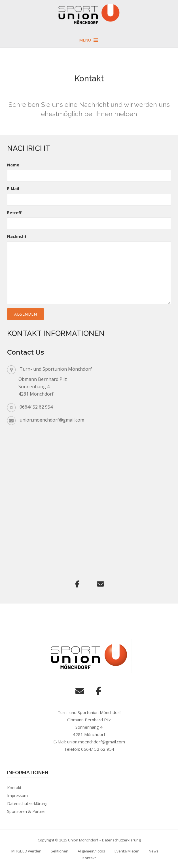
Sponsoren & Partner (27, 811)
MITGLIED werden (26, 851)
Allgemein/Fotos (91, 851)
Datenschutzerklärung (27, 803)
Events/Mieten (127, 851)
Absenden (26, 314)
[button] (85, 40)
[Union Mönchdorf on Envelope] (100, 584)
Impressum (17, 796)
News (154, 851)
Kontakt (14, 788)
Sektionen (60, 851)
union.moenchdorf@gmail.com (52, 420)
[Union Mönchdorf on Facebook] (78, 584)
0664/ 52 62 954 (36, 407)
